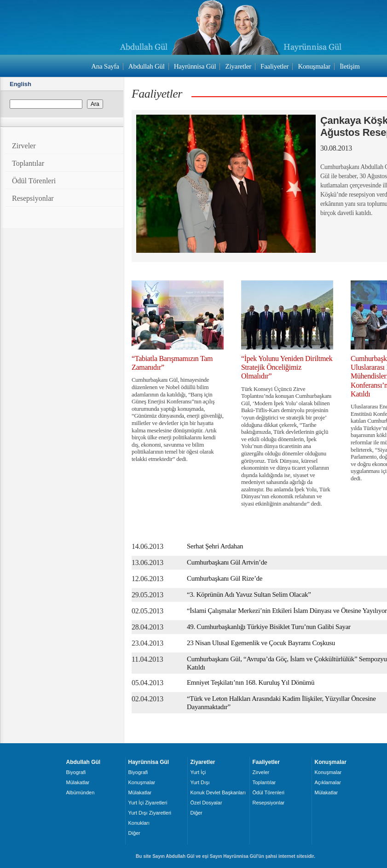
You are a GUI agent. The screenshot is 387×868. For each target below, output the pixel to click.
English (20, 84)
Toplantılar (28, 163)
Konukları (139, 823)
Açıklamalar (328, 782)
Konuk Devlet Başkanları (218, 792)
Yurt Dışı (200, 782)
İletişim (350, 66)
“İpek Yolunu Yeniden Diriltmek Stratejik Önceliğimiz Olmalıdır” (287, 367)
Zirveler (24, 146)
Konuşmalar (314, 66)
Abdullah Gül (147, 66)
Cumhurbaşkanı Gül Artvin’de (227, 562)
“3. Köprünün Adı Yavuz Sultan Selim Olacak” (249, 594)
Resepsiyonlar (33, 198)
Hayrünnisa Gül (195, 66)
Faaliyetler (274, 66)
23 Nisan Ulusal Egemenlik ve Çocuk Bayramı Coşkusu (261, 643)
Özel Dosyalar (206, 803)
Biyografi (76, 772)
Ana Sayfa (105, 66)
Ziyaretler (238, 66)
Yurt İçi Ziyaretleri (148, 803)
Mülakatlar (78, 782)
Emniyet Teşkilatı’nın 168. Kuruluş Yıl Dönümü (251, 682)
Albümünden (81, 792)
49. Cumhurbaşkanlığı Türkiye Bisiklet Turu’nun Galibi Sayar (269, 627)
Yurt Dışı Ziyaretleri (150, 813)
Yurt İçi (198, 772)
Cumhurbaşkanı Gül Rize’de (225, 578)
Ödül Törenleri (34, 181)
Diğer (134, 833)
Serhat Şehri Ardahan (215, 546)
